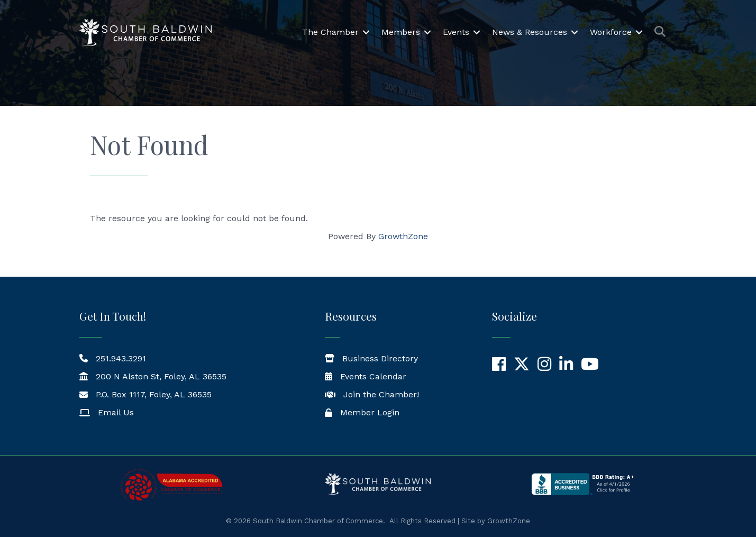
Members (401, 32)
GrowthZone (403, 236)
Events (456, 32)
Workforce (611, 32)
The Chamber (330, 32)
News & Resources (530, 32)
